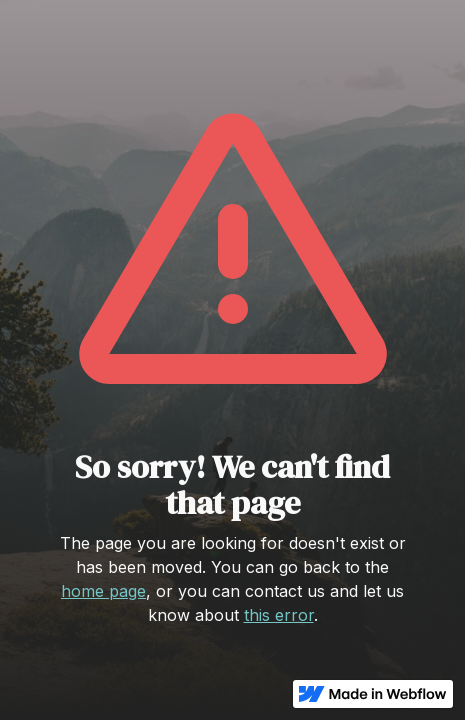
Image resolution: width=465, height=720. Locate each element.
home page (103, 591)
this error (279, 615)
